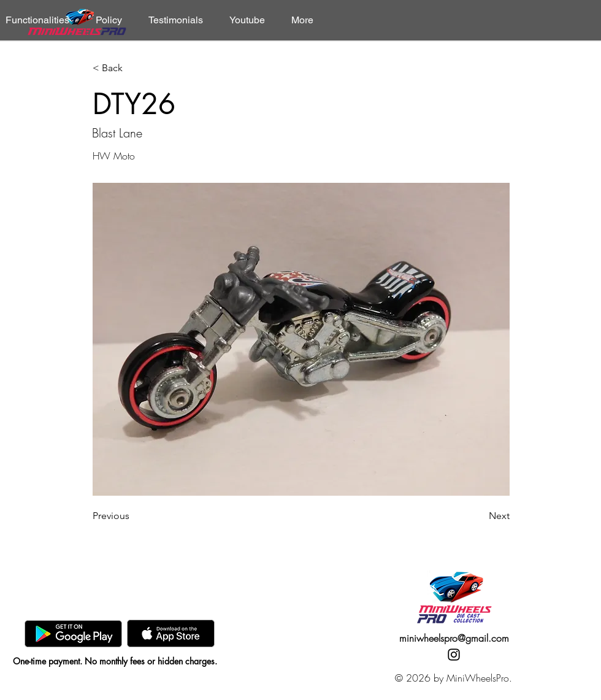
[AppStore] (171, 633)
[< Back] (133, 68)
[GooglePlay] (73, 633)
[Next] (479, 516)
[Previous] (133, 516)
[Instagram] (454, 655)
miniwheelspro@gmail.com (454, 638)
